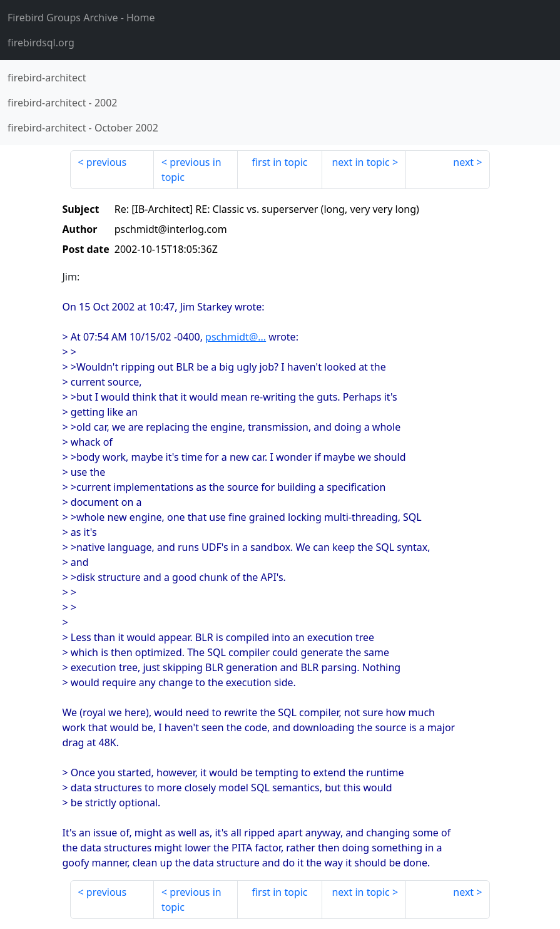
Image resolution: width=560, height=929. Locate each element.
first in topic (279, 162)
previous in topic (191, 170)
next (463, 162)
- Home (81, 18)
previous (106, 162)
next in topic (360, 162)
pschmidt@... (236, 337)
